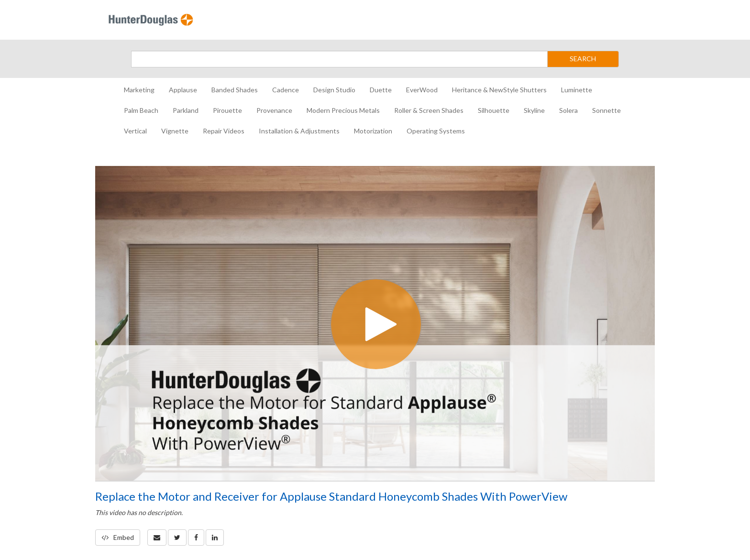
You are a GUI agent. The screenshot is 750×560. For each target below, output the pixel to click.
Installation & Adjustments (299, 131)
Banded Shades (235, 90)
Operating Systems (436, 131)
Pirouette (227, 110)
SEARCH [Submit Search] (583, 59)
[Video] (375, 323)
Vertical (135, 131)
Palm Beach (141, 110)
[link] (177, 538)
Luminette (577, 90)
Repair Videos (224, 131)
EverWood (422, 90)
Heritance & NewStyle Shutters (499, 90)
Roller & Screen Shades (429, 110)
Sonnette (607, 110)
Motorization (373, 131)
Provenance (274, 110)
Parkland (186, 110)
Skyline (534, 110)
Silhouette (494, 110)
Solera (568, 110)
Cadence (286, 90)
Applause (183, 90)
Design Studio (334, 90)
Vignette (175, 131)
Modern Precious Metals (343, 110)
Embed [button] (118, 537)
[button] (157, 538)
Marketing (139, 90)
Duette (381, 90)
